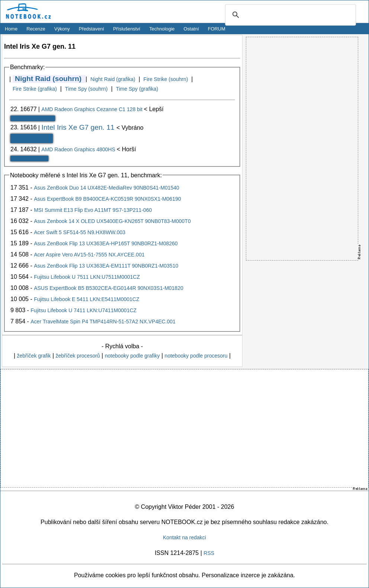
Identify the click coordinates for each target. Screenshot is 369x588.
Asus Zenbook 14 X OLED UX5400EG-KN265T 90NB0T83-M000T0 (112, 221)
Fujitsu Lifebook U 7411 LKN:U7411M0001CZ (84, 310)
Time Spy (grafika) (137, 89)
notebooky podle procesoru (196, 356)
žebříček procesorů (78, 356)
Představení (92, 29)
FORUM (217, 29)
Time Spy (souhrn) (86, 89)
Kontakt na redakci (184, 537)
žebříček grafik (34, 356)
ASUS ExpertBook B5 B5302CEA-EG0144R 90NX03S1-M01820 (109, 288)
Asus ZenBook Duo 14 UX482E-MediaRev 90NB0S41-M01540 (107, 188)
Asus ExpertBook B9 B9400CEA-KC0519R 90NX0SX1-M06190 (107, 199)
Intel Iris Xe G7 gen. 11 (79, 127)
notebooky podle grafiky (132, 356)
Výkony (62, 29)
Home (11, 29)
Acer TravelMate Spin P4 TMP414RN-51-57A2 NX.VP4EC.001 (103, 322)
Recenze (36, 29)
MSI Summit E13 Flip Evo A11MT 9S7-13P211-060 (93, 210)
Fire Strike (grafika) (35, 89)
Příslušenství (127, 29)
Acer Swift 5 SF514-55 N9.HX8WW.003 (80, 232)
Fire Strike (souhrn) (166, 79)
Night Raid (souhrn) (48, 79)
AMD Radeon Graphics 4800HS (79, 149)
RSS (209, 553)
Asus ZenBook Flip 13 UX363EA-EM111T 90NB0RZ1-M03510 (106, 266)
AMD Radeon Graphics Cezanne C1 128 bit (92, 109)
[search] (289, 15)
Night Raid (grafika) (113, 79)
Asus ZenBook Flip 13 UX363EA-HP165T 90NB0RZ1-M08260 (106, 243)
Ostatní (191, 29)
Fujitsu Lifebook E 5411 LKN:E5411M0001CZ (86, 299)
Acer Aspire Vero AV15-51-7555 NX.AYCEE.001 (89, 255)
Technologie (162, 29)
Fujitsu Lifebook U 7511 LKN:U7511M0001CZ (87, 277)
